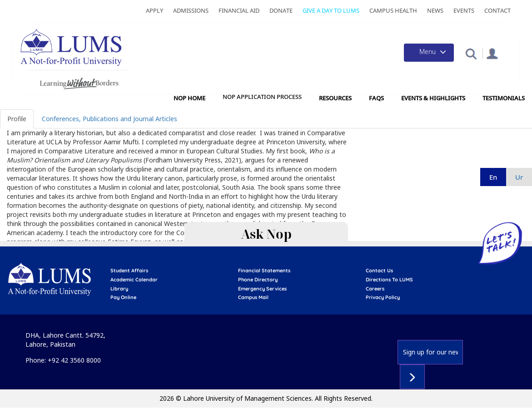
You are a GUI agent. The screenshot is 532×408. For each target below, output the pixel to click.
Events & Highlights (433, 98)
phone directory (258, 280)
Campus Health (393, 10)
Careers (375, 289)
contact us (379, 270)
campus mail (253, 297)
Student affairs (129, 270)
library (119, 289)
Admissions (191, 10)
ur (519, 177)
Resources (335, 98)
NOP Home (189, 98)
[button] (471, 53)
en (493, 177)
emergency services (262, 289)
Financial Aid (239, 10)
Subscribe (412, 377)
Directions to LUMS (389, 280)
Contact (497, 10)
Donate (281, 10)
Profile (17, 119)
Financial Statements (264, 270)
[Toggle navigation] (429, 53)
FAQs (376, 98)
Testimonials (504, 98)
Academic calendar (134, 280)
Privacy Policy (383, 297)
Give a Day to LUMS (331, 10)
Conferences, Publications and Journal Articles (109, 119)
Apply (154, 10)
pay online (123, 297)
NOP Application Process (262, 97)
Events (464, 10)
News (435, 10)
